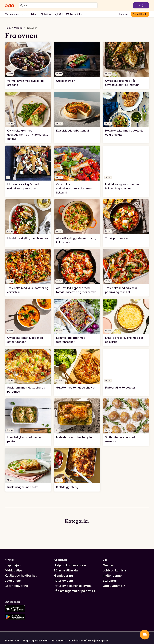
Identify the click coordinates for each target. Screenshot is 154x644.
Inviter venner (113, 576)
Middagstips (14, 570)
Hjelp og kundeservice (70, 565)
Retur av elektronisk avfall (73, 586)
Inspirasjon (13, 565)
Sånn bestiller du (66, 570)
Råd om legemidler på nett (74, 591)
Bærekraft (110, 581)
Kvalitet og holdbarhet (21, 576)
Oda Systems (114, 586)
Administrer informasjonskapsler (89, 641)
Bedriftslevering (16, 586)
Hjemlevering (63, 576)
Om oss (108, 565)
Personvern (58, 641)
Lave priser (13, 581)
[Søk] (22, 5)
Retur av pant (63, 581)
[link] (28, 66)
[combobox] (60, 5)
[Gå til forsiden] (9, 5)
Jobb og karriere (115, 570)
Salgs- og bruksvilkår (35, 641)
